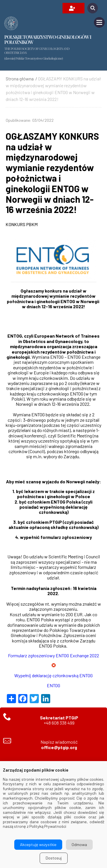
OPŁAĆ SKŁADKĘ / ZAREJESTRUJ (72, 8)
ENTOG (53, 685)
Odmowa (79, 844)
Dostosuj (54, 858)
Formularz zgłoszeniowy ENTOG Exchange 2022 (53, 655)
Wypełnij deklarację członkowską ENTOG (53, 675)
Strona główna (20, 79)
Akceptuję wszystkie (38, 844)
